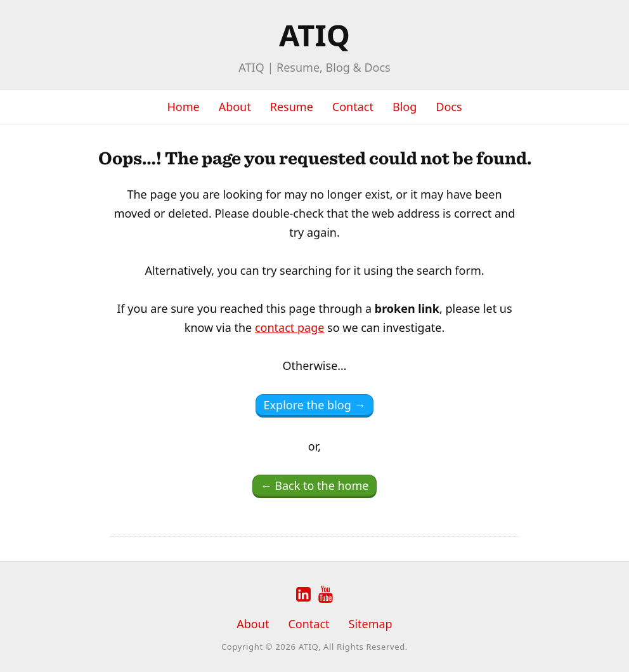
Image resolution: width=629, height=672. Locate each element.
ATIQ (314, 35)
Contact (353, 107)
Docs (449, 107)
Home (183, 107)
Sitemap (371, 624)
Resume (292, 107)
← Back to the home (315, 485)
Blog (405, 107)
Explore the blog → (315, 405)
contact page (289, 327)
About (235, 107)
